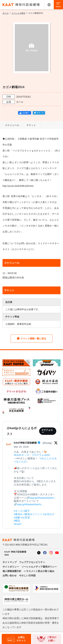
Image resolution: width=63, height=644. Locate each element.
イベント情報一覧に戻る (32, 339)
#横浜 (17, 521)
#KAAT (18, 524)
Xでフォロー (47, 431)
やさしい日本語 (27, 575)
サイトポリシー (11, 567)
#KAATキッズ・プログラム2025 (32, 455)
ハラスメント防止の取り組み (39, 571)
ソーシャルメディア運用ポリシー (39, 567)
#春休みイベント (33, 514)
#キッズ (18, 511)
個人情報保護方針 (12, 571)
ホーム (6, 13)
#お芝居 (25, 517)
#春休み (18, 514)
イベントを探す (18, 13)
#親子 (27, 511)
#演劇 (17, 517)
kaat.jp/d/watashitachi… (43, 498)
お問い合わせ (10, 575)
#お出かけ (49, 514)
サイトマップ (10, 562)
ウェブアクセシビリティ (32, 562)
